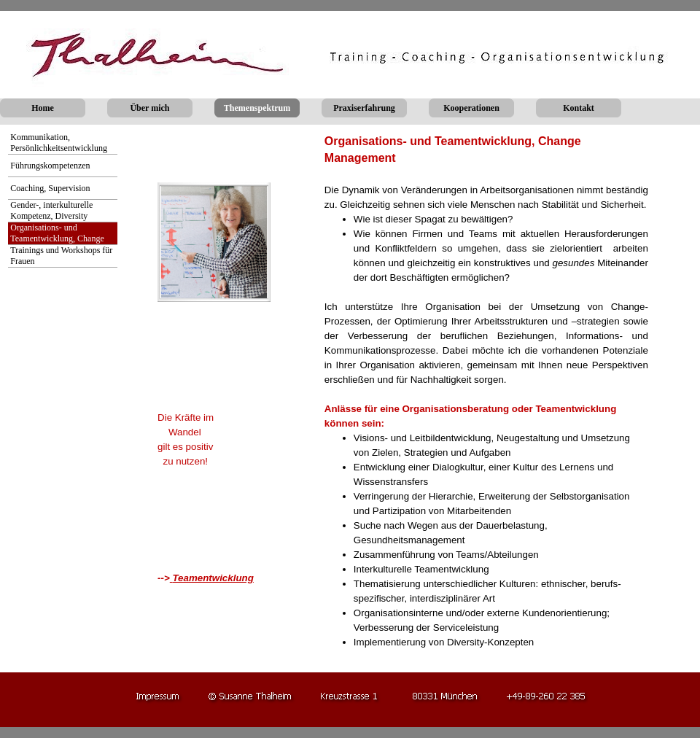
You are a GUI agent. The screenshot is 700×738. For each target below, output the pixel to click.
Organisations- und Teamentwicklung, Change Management (57, 238)
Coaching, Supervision (50, 188)
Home (43, 108)
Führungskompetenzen (50, 166)
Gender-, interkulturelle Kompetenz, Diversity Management (51, 216)
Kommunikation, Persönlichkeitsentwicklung (59, 143)
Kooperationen (471, 108)
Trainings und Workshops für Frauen (61, 256)
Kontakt (579, 108)
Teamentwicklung (213, 578)
